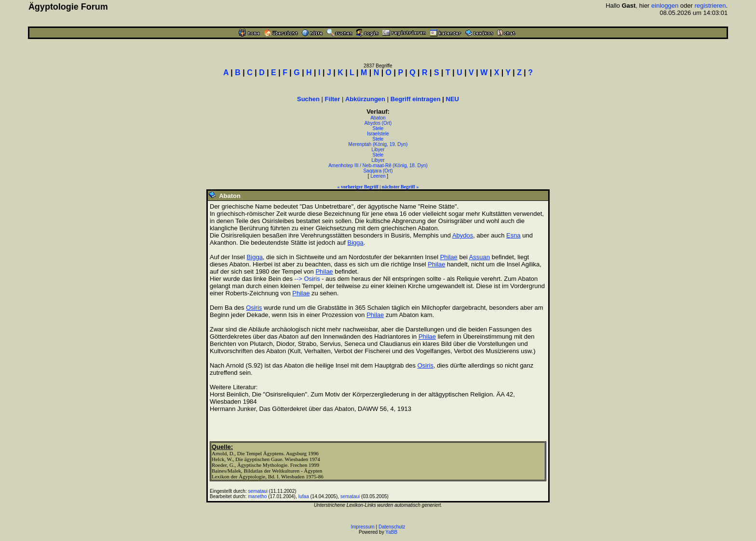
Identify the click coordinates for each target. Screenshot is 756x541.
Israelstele (378, 134)
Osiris (254, 308)
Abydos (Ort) (378, 123)
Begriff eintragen (416, 99)
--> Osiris (307, 279)
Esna (513, 235)
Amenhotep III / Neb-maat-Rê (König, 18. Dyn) (378, 165)
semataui (258, 491)
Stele (378, 128)
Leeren (378, 176)
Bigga (355, 243)
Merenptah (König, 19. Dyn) (378, 144)
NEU (452, 99)
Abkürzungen (365, 99)
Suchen (308, 99)
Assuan (479, 257)
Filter (333, 99)
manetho (258, 496)
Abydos (463, 235)
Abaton (378, 118)
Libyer (378, 150)
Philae (449, 257)
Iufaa (303, 496)
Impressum (362, 527)
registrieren (710, 6)
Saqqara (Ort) (378, 171)
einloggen (665, 6)
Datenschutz (392, 527)
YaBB (391, 532)
